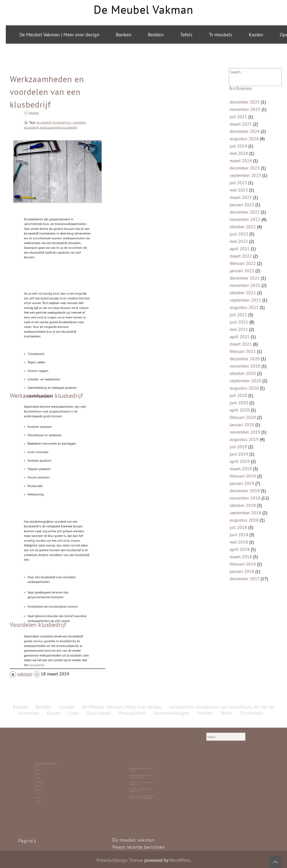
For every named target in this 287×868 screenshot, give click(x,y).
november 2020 (247, 359)
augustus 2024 (246, 168)
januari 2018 (244, 532)
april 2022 (242, 261)
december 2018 (247, 465)
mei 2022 (242, 254)
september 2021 (247, 304)
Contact (46, 787)
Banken (124, 35)
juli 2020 (241, 384)
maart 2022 (243, 267)
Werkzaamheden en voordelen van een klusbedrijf (48, 138)
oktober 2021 (245, 298)
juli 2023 (241, 205)
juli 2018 (241, 495)
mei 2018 (242, 508)
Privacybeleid (132, 216)
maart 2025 (243, 156)
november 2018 (247, 471)
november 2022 (247, 236)
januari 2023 (244, 224)
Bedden (156, 35)
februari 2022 (245, 273)
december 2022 (247, 230)
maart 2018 (243, 520)
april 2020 (242, 396)
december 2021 (247, 285)
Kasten (256, 35)
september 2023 (247, 199)
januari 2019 (244, 458)
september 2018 (247, 483)
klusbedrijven (60, 161)
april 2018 (242, 514)
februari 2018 (245, 526)
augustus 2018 (246, 489)
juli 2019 (241, 428)
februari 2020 (245, 403)
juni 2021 (242, 323)
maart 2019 (243, 446)
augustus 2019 (246, 421)
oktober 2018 (245, 477)
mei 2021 (242, 329)
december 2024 (247, 162)
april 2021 (242, 335)
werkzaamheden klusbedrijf (58, 163)
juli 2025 (241, 150)
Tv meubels (221, 35)
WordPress (180, 860)
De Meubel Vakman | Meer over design (59, 35)
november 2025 (247, 143)
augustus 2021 (246, 310)
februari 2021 (245, 347)
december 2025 (247, 137)
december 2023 (247, 193)
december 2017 (246, 539)
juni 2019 (242, 434)
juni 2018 (242, 501)
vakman (30, 635)
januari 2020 (244, 409)
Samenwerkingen (171, 216)
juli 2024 (241, 174)
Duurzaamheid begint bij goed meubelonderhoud (142, 778)
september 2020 (247, 372)
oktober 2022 (245, 242)
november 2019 (247, 415)
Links (46, 786)
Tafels (186, 35)
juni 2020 (242, 390)
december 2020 (247, 353)
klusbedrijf (51, 161)
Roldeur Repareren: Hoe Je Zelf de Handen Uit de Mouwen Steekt (142, 785)
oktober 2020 (245, 366)
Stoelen (46, 784)
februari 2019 (245, 452)
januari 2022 (244, 279)
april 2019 (242, 440)
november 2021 (247, 292)
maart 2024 (243, 187)
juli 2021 (241, 316)
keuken (46, 151)
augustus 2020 (246, 378)
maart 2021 (243, 341)
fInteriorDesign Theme (120, 860)
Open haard (47, 783)
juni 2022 (242, 248)
